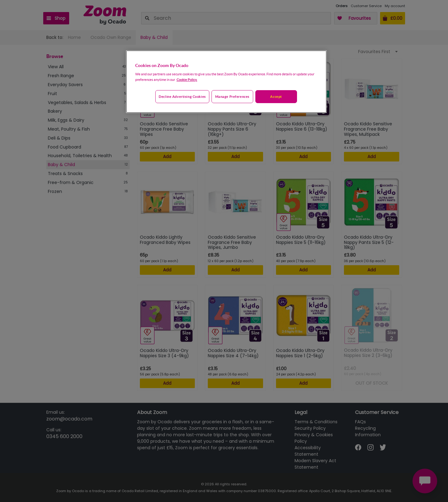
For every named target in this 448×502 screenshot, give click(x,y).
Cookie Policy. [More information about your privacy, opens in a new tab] (187, 79)
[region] (226, 82)
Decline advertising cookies (182, 96)
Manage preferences (232, 96)
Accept (276, 96)
